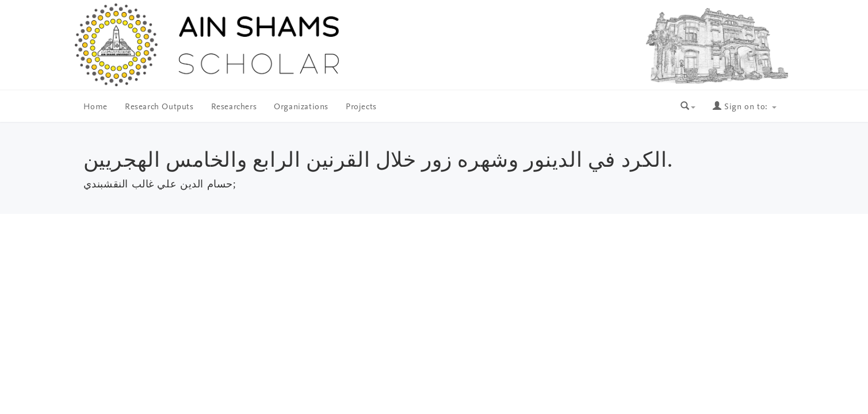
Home (95, 107)
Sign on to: (744, 107)
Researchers (234, 107)
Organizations (301, 107)
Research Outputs (159, 107)
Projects (361, 107)
